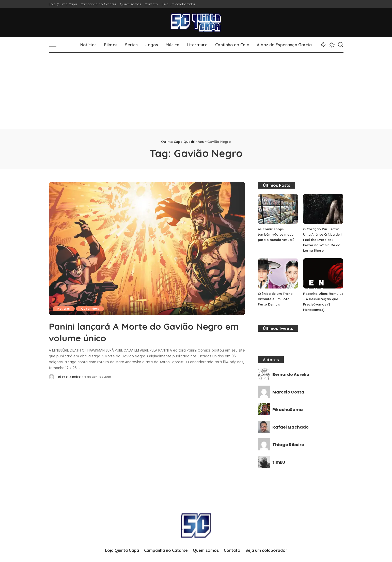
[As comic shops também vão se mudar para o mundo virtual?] (278, 209)
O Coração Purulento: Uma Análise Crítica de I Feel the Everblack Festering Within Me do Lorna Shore (322, 240)
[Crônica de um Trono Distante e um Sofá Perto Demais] (278, 273)
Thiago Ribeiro (68, 376)
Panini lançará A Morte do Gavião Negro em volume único (132, 332)
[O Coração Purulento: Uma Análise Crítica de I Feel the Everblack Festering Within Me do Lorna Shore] (323, 209)
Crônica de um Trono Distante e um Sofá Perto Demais (275, 299)
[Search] (340, 45)
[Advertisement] (196, 91)
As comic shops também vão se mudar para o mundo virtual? (276, 234)
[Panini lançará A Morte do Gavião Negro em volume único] (147, 248)
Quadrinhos (91, 309)
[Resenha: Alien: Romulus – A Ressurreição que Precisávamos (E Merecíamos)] (323, 273)
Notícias (64, 309)
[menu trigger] (56, 45)
